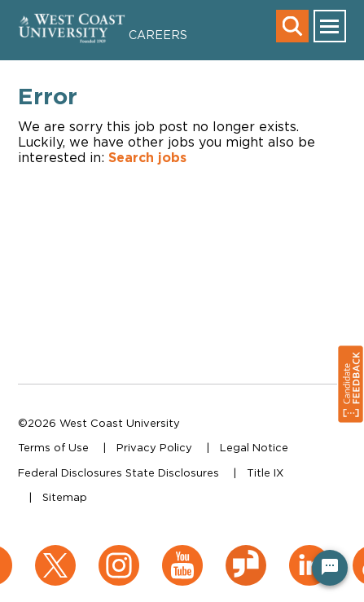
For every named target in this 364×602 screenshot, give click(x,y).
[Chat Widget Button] (330, 568)
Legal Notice (254, 447)
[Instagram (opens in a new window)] (119, 553)
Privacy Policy (154, 447)
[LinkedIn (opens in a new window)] (309, 553)
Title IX (265, 472)
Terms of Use (53, 447)
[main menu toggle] (330, 26)
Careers (158, 35)
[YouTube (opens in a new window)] (182, 553)
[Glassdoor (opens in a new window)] (246, 553)
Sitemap (65, 497)
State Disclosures (172, 472)
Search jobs (147, 157)
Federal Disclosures (70, 472)
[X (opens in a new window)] (55, 553)
